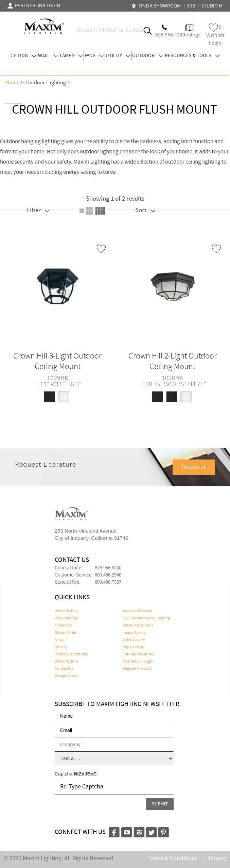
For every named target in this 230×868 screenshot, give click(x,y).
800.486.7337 (108, 582)
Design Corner (67, 676)
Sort (145, 210)
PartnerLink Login (138, 662)
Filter (38, 210)
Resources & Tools (138, 625)
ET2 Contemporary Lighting (146, 618)
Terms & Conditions (71, 654)
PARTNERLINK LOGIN (34, 6)
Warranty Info (66, 662)
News (59, 640)
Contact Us (64, 669)
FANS (94, 56)
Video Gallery (134, 640)
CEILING (23, 56)
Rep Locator (133, 647)
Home (12, 82)
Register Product (137, 669)
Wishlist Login (215, 35)
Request (194, 467)
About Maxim (66, 633)
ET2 (191, 6)
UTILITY (118, 56)
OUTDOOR (148, 56)
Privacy (61, 647)
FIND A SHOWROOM (157, 6)
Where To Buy (66, 611)
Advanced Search (137, 611)
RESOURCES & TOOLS (192, 56)
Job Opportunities (139, 654)
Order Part (63, 625)
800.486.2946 (108, 575)
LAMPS (71, 56)
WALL (48, 56)
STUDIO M (212, 6)
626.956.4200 (108, 568)
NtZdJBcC (85, 774)
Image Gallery (134, 633)
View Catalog (66, 618)
